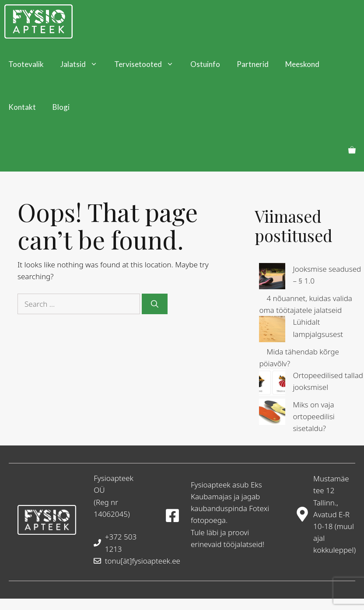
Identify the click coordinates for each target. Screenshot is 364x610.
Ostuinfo (205, 64)
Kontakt (22, 107)
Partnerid (253, 64)
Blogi (61, 107)
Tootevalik (26, 64)
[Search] (155, 304)
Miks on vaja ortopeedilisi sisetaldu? (313, 416)
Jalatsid (83, 64)
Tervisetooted (148, 64)
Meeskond (302, 64)
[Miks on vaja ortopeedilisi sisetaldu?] (272, 413)
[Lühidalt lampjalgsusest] (272, 331)
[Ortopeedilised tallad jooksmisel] (272, 384)
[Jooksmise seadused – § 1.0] (272, 278)
